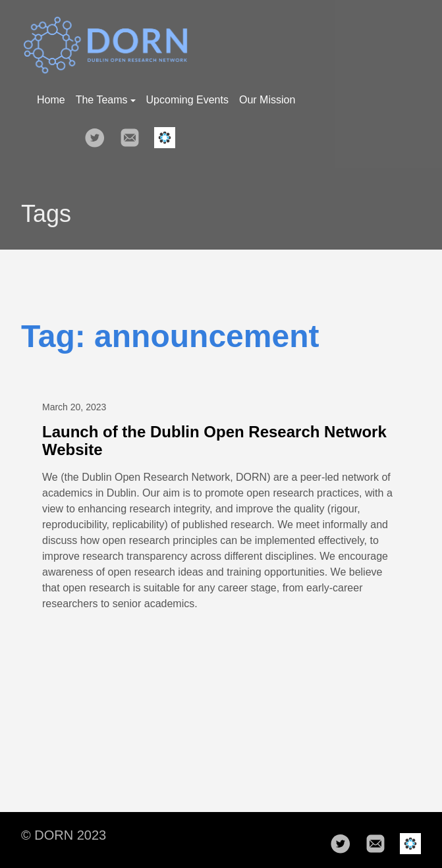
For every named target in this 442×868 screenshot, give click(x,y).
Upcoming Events (187, 100)
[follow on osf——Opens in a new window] (169, 134)
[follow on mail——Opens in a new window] (134, 134)
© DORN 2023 (64, 835)
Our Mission (267, 100)
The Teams (106, 100)
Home (51, 100)
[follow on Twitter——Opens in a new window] (99, 134)
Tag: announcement (170, 336)
